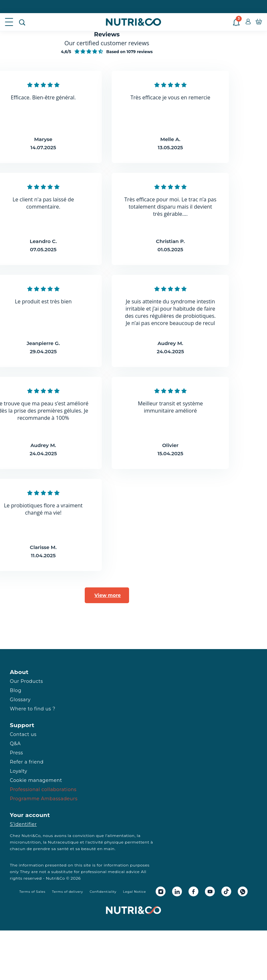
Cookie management (36, 780)
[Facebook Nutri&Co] (193, 891)
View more (108, 595)
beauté (89, 849)
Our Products (26, 681)
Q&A (15, 744)
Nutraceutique (63, 842)
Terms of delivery (67, 892)
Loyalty (19, 771)
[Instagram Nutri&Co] (161, 891)
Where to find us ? (33, 709)
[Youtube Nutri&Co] (210, 891)
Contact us (23, 734)
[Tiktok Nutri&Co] (226, 891)
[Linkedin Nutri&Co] (177, 891)
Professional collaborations (43, 789)
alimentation (121, 836)
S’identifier (23, 824)
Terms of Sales (33, 892)
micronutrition (25, 842)
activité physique (106, 842)
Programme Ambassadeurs (44, 799)
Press (16, 753)
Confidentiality (103, 892)
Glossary (20, 700)
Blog (16, 690)
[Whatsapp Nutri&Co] (243, 891)
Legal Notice (135, 892)
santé (63, 849)
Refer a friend (27, 762)
